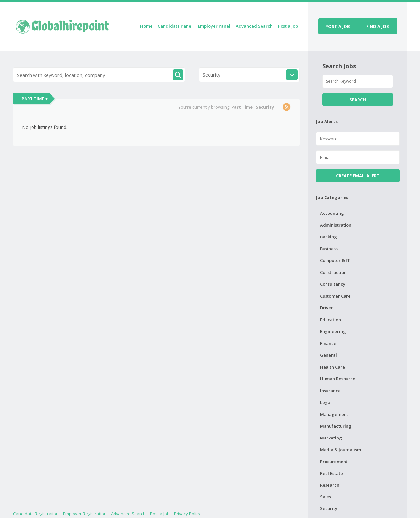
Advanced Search (254, 26)
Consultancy (333, 284)
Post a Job (288, 26)
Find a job (378, 26)
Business (329, 249)
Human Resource (338, 379)
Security (329, 508)
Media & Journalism (340, 450)
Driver (326, 308)
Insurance (330, 391)
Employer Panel (214, 26)
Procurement (334, 462)
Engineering (333, 331)
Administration (336, 225)
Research (330, 485)
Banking (328, 237)
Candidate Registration (36, 514)
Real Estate (331, 473)
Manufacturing (336, 426)
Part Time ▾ (35, 99)
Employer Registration (85, 514)
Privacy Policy (187, 514)
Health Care (332, 367)
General (328, 355)
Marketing (331, 438)
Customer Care (335, 296)
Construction (333, 272)
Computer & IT (335, 260)
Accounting (332, 213)
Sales (325, 497)
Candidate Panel (175, 26)
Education (330, 320)
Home (146, 26)
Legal (326, 402)
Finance (328, 343)
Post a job (338, 26)
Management (334, 414)
